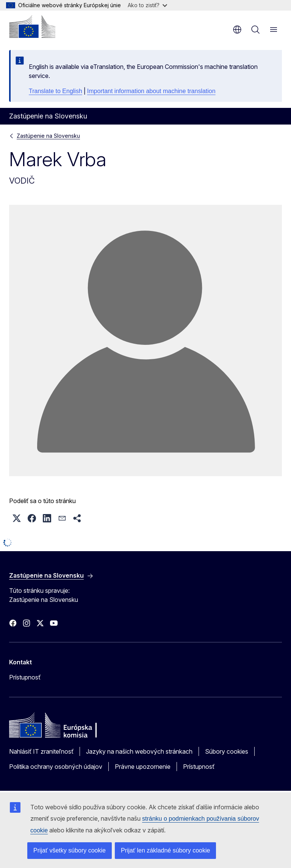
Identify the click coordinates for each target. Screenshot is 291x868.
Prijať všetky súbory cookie (70, 850)
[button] (17, 518)
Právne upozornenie (143, 767)
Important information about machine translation (151, 91)
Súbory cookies (227, 751)
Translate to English (56, 91)
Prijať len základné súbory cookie (165, 850)
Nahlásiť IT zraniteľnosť (41, 751)
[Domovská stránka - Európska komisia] (32, 26)
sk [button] (237, 30)
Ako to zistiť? (147, 5)
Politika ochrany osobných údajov (56, 767)
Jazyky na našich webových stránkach (139, 751)
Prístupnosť (25, 677)
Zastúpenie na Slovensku (48, 136)
